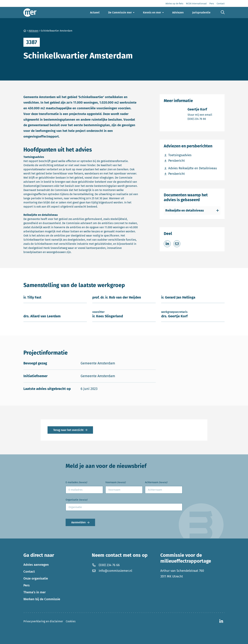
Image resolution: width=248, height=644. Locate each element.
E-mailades (76, 483)
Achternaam (156, 483)
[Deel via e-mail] (177, 244)
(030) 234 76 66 (200, 119)
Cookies (71, 621)
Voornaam (115, 483)
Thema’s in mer (35, 592)
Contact (29, 572)
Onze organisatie (36, 578)
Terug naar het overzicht (68, 430)
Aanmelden (78, 522)
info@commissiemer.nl (112, 571)
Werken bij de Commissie (42, 599)
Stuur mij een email (200, 115)
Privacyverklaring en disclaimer (43, 621)
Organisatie (76, 500)
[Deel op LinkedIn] (167, 244)
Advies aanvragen (36, 565)
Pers (27, 585)
